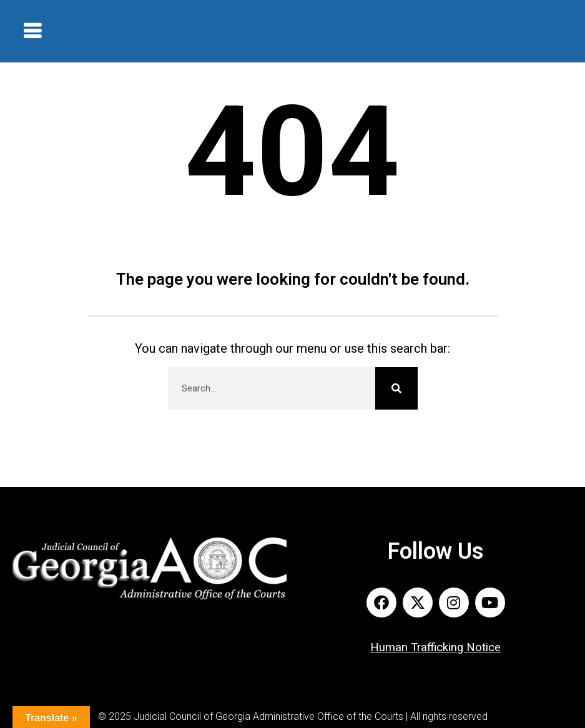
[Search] (396, 388)
